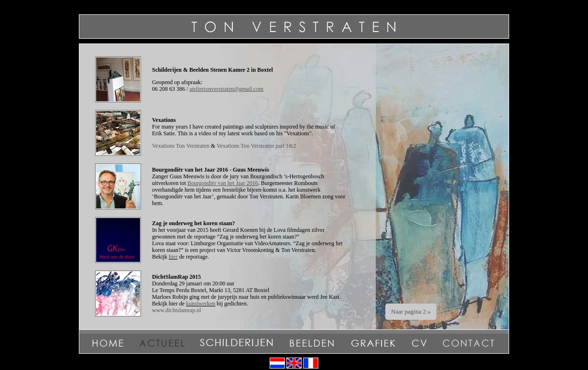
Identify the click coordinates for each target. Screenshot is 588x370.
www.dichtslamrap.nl (177, 310)
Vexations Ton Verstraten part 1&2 (256, 146)
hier (173, 257)
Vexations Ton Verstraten (181, 146)
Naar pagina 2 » (411, 311)
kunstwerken (201, 304)
